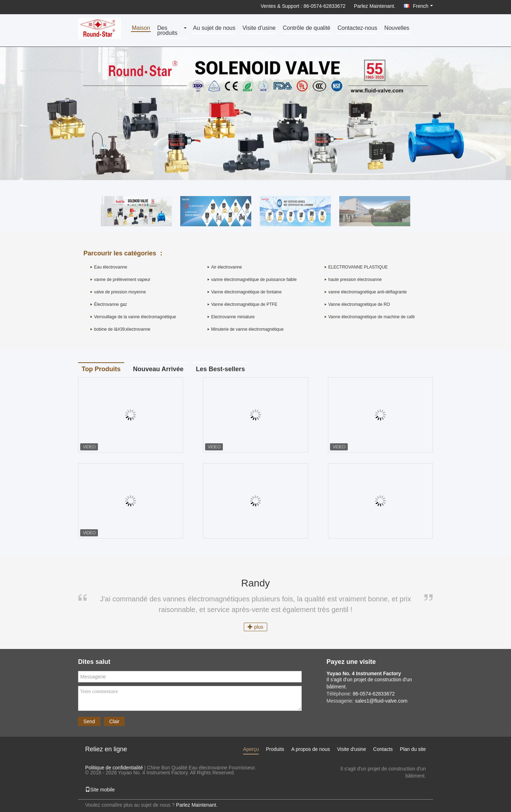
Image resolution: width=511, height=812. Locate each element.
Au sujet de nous (214, 28)
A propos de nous (311, 749)
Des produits (167, 31)
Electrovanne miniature (233, 317)
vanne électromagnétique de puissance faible (254, 280)
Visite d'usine (259, 28)
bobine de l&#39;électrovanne (122, 329)
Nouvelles (397, 28)
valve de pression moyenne (120, 292)
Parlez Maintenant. (375, 6)
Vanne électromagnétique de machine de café (372, 317)
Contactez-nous (357, 28)
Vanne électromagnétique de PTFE (244, 304)
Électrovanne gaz (111, 304)
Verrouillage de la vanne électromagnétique (135, 317)
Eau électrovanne (111, 267)
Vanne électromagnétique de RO (359, 304)
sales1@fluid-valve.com (400, 783)
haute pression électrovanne (355, 280)
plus (255, 627)
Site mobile (100, 790)
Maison (141, 28)
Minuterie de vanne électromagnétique (247, 329)
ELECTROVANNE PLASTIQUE (358, 267)
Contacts (383, 749)
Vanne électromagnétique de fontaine (246, 292)
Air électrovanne (227, 267)
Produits (275, 749)
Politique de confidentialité (114, 768)
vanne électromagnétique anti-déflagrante (367, 292)
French (423, 6)
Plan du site (413, 749)
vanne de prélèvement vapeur (122, 280)
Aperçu (251, 749)
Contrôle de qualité (307, 28)
